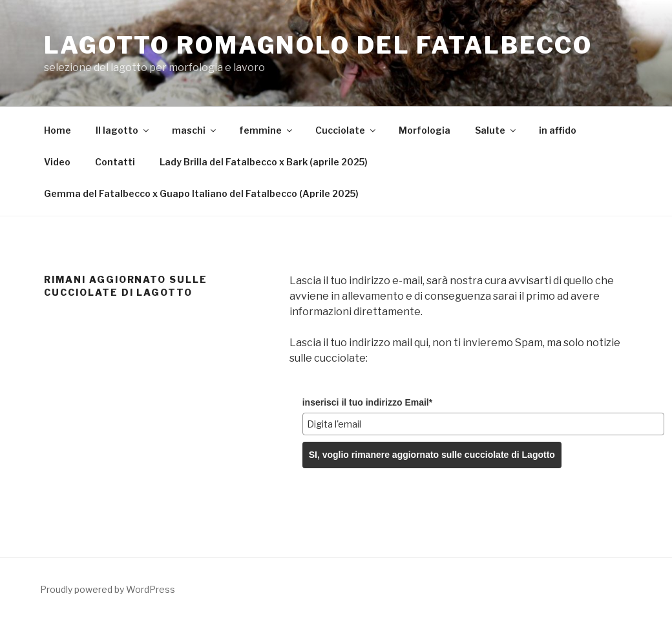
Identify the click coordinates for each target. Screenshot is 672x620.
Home (58, 130)
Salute (496, 130)
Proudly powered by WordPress (108, 589)
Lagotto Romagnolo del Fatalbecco (318, 45)
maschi (195, 130)
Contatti (115, 162)
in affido (558, 130)
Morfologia (425, 130)
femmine (267, 130)
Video (57, 162)
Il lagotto (123, 130)
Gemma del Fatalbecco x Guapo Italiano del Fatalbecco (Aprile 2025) (201, 193)
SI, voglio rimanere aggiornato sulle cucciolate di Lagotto (432, 455)
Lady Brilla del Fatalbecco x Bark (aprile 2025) (264, 162)
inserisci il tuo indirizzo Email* (368, 402)
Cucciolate (346, 130)
